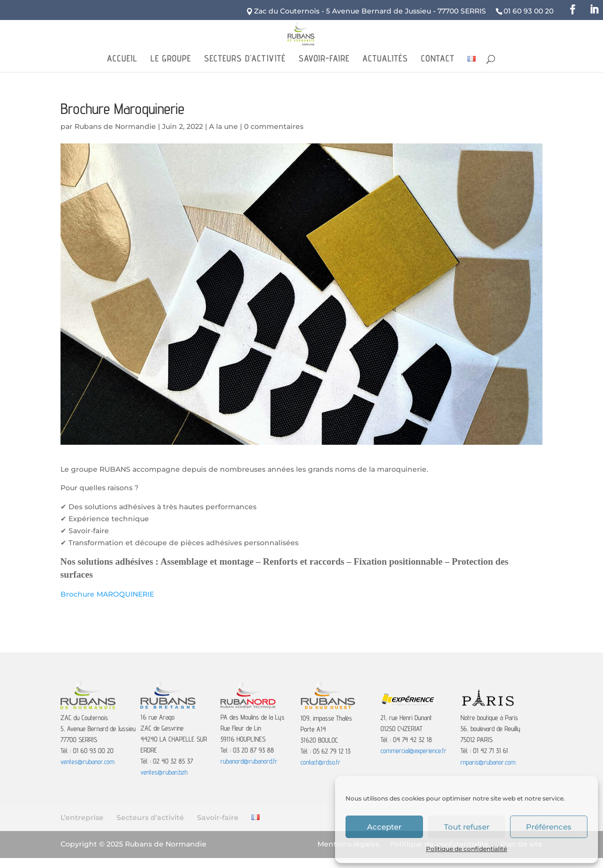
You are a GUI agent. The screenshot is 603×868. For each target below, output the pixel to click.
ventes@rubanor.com (87, 762)
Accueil (122, 59)
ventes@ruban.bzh (164, 772)
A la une (223, 126)
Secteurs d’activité (245, 59)
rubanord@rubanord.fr (249, 761)
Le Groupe (171, 59)
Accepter (384, 827)
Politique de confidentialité (466, 849)
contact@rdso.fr (320, 762)
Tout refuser (467, 827)
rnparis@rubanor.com (488, 762)
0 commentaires (274, 126)
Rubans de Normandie (115, 126)
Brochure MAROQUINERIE (107, 594)
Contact (438, 59)
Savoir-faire (324, 59)
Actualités (385, 59)
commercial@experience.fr (413, 751)
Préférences (549, 827)
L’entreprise (82, 818)
